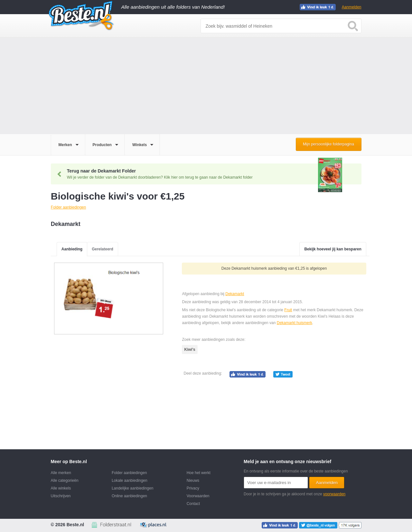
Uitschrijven (61, 496)
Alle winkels (61, 488)
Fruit (288, 310)
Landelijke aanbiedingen (132, 488)
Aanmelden (352, 7)
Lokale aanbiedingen (130, 481)
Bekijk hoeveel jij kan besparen (333, 249)
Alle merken (61, 473)
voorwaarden (334, 494)
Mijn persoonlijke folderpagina (328, 144)
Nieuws (193, 481)
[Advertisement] (206, 86)
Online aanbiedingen (129, 496)
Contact (193, 504)
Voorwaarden (198, 496)
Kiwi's (190, 350)
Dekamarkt (235, 294)
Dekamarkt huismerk (295, 323)
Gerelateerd (103, 249)
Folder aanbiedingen (129, 473)
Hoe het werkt (199, 473)
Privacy (193, 488)
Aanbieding (72, 249)
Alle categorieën (65, 481)
